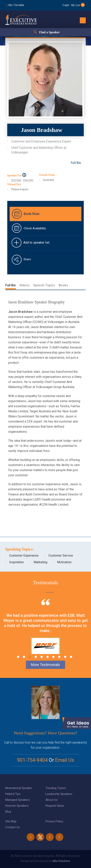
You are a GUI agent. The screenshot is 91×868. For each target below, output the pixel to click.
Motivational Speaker (19, 788)
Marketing (40, 562)
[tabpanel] (45, 632)
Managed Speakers (18, 800)
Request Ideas (55, 806)
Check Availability (35, 228)
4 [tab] (36, 657)
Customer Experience (24, 556)
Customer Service (61, 556)
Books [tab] (63, 285)
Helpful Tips (13, 794)
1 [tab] (18, 657)
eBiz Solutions (61, 861)
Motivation (64, 562)
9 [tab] (65, 657)
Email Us (65, 760)
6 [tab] (48, 657)
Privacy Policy (54, 821)
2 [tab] (24, 657)
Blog (8, 812)
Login (66, 5)
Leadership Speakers (59, 794)
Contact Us (13, 827)
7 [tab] (53, 657)
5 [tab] (42, 657)
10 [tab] (71, 657)
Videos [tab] (25, 285)
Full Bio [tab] (11, 285)
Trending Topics (56, 788)
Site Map (11, 821)
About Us (51, 800)
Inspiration (16, 562)
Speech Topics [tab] (44, 285)
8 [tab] (59, 657)
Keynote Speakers (17, 806)
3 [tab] (30, 657)
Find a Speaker (49, 32)
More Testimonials (45, 665)
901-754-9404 (16, 5)
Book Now (32, 214)
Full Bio (76, 163)
